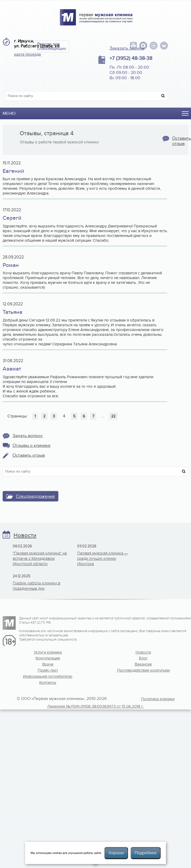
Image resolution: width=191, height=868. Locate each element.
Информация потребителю (48, 676)
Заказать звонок (127, 48)
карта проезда (27, 54)
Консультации (48, 658)
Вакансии (143, 664)
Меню (9, 113)
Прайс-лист (48, 670)
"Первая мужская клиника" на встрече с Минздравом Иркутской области (40, 558)
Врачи (48, 664)
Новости (25, 536)
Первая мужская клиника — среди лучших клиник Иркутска (102, 558)
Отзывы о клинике (32, 446)
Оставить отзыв (29, 455)
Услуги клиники (48, 652)
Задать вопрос (28, 436)
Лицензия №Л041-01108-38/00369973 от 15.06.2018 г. (95, 706)
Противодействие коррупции (143, 670)
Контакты (48, 682)
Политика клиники (158, 699)
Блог (143, 658)
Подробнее (146, 853)
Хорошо (116, 853)
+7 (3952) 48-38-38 (131, 58)
